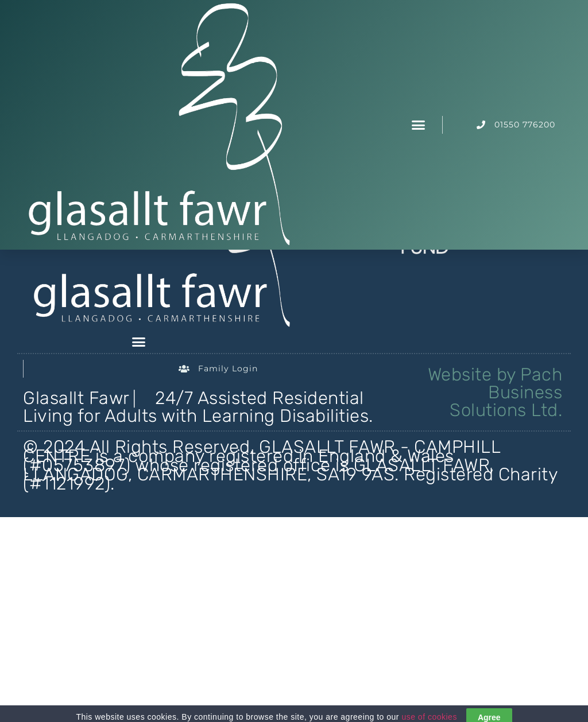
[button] (419, 125)
